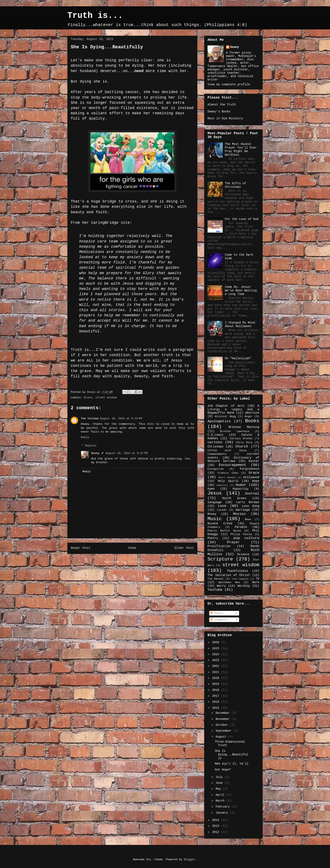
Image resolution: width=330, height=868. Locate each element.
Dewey (95, 453)
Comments (219, 620)
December (224, 713)
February (224, 807)
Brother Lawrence (235, 431)
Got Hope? (223, 770)
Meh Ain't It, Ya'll (232, 764)
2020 (217, 678)
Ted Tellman (90, 419)
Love (222, 506)
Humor (241, 485)
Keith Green (234, 498)
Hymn (211, 489)
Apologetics (219, 421)
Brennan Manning (244, 427)
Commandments (217, 454)
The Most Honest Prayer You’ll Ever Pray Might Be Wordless (241, 149)
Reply (85, 437)
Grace (88, 398)
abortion (252, 413)
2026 (217, 642)
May (219, 789)
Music (215, 519)
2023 (217, 660)
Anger (249, 417)
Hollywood (251, 477)
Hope (256, 481)
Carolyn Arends (241, 439)
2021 (217, 672)
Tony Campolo (240, 579)
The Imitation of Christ (229, 575)
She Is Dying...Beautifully (232, 755)
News (248, 519)
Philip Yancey (241, 534)
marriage (243, 510)
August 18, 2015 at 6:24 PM (121, 419)
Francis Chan (228, 473)
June (220, 783)
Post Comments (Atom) (144, 562)
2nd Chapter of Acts (226, 406)
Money (212, 514)
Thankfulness (238, 571)
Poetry (213, 538)
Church (242, 446)
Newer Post (81, 548)
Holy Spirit (228, 481)
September (224, 731)
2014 (217, 820)
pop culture (246, 538)
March (221, 801)
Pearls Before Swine (224, 531)
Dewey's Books (219, 112)
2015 (217, 708)
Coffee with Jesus (227, 451)
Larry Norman (248, 502)
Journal (252, 494)
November (224, 719)
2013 (217, 826)
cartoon (215, 442)
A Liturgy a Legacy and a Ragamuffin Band (233, 409)
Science (243, 554)
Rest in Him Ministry (225, 118)
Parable (241, 527)
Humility (222, 485)
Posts (217, 613)
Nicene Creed (220, 523)
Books (252, 421)
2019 (217, 684)
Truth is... (95, 16)
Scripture (220, 559)
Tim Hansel (216, 579)
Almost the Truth (222, 105)
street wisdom (106, 398)
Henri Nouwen (227, 477)
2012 (217, 832)
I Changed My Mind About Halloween (240, 324)
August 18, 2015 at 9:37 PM (127, 453)
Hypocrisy (241, 489)
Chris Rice (244, 443)
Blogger (190, 859)
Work (256, 582)
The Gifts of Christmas (236, 185)
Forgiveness (250, 469)
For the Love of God (242, 219)
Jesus (215, 493)
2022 (217, 666)
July (220, 777)
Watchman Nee (229, 583)
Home (132, 548)
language (215, 502)
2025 (217, 648)
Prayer (233, 542)
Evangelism (216, 469)
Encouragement (232, 465)
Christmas (216, 447)
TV (257, 579)
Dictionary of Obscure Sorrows (233, 460)
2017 (217, 696)
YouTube (215, 590)
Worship (244, 586)
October (223, 725)
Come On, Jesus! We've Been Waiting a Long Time (241, 291)
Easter (254, 461)
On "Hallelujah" (238, 358)
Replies (91, 445)
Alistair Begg (225, 417)
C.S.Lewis (216, 435)
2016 (217, 702)
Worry (221, 586)
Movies (239, 514)
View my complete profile (229, 84)
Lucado (222, 510)
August (222, 737)
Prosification (219, 546)
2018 (217, 690)
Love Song (251, 506)
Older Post (184, 548)
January (223, 813)
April (221, 795)
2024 (217, 654)
